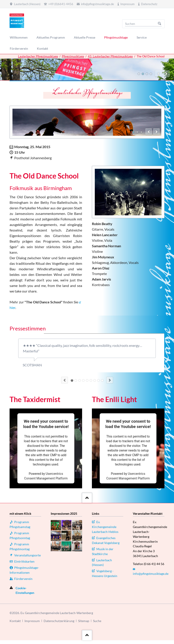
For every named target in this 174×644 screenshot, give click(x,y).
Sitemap (84, 621)
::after (86, 497)
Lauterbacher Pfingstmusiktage (38, 56)
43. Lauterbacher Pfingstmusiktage (110, 56)
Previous (65, 380)
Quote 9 (80, 380)
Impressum (32, 621)
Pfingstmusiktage (73, 56)
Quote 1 (98, 380)
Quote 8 (76, 380)
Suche (97, 621)
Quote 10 (83, 380)
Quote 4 (91, 380)
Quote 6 (102, 380)
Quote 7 (72, 380)
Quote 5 (87, 380)
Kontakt (15, 621)
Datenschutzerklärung (59, 621)
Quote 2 (95, 380)
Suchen (160, 24)
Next (110, 380)
